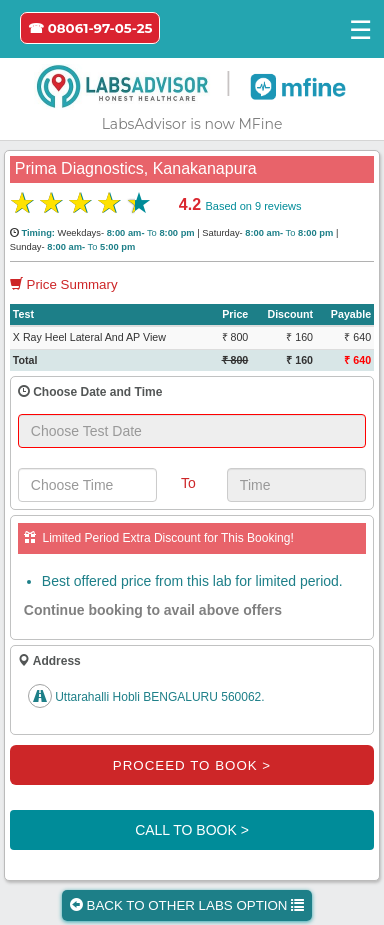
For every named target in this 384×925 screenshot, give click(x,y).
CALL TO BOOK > (192, 830)
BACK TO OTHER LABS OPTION (187, 905)
